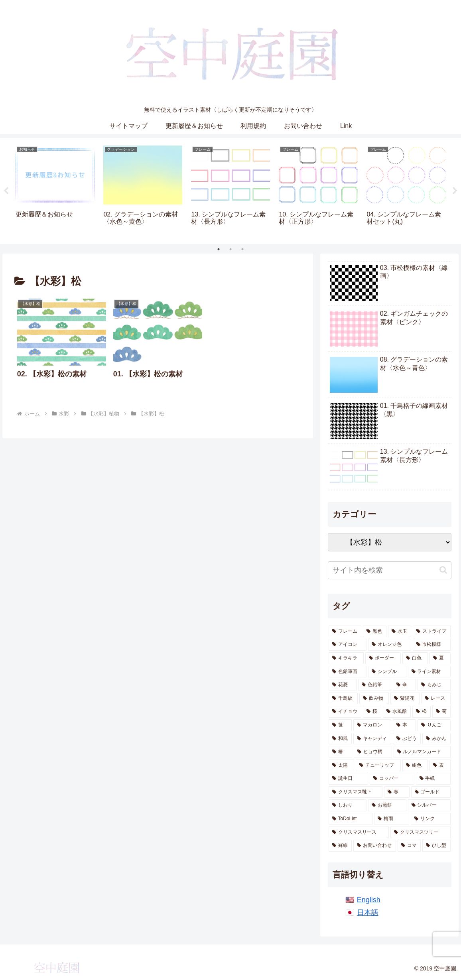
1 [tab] (219, 249)
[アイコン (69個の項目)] (348, 645)
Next (455, 191)
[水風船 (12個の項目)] (397, 712)
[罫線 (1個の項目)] (340, 846)
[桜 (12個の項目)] (372, 712)
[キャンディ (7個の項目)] (372, 739)
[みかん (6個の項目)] (436, 739)
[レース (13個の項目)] (436, 699)
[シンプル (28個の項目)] (387, 672)
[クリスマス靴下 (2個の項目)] (356, 792)
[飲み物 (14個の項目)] (374, 699)
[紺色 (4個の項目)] (415, 766)
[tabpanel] (55, 190)
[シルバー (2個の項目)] (429, 805)
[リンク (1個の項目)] (431, 819)
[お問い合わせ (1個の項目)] (375, 846)
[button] (443, 570)
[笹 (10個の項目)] (340, 725)
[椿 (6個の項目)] (340, 752)
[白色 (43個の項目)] (415, 658)
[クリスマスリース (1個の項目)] (359, 832)
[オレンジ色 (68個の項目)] (389, 645)
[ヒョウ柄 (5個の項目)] (373, 752)
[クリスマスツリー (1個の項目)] (421, 832)
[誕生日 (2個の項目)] (348, 779)
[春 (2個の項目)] (397, 792)
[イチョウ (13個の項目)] (345, 712)
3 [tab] (242, 249)
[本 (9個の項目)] (405, 725)
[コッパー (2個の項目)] (392, 779)
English (369, 900)
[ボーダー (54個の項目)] (383, 658)
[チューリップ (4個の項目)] (378, 766)
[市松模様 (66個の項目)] (432, 645)
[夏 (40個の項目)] (440, 658)
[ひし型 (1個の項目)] (436, 846)
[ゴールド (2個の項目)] (431, 792)
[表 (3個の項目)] (440, 766)
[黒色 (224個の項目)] (375, 632)
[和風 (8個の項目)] (340, 739)
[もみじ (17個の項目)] (434, 685)
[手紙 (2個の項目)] (433, 779)
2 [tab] (230, 249)
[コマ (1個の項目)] (409, 846)
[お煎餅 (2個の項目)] (387, 805)
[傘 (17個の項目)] (405, 685)
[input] (390, 570)
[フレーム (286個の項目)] (345, 632)
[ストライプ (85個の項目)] (432, 632)
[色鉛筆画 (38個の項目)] (348, 672)
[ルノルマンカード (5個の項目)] (422, 752)
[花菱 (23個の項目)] (343, 685)
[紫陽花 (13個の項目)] (405, 699)
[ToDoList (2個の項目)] (351, 819)
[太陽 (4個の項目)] (342, 766)
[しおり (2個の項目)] (348, 805)
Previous (6, 191)
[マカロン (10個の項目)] (372, 725)
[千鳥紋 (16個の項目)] (343, 699)
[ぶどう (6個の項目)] (407, 739)
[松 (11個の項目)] (422, 712)
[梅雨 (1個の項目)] (392, 819)
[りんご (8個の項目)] (434, 725)
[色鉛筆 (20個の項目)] (375, 685)
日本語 (368, 913)
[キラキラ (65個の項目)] (346, 658)
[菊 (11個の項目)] (441, 712)
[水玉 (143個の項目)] (400, 632)
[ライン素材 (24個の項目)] (429, 672)
